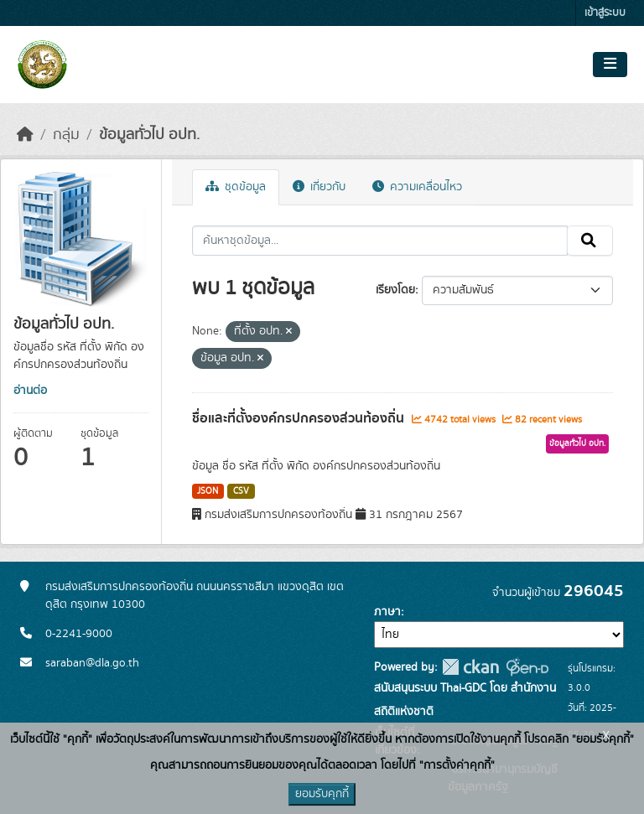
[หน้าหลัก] (25, 135)
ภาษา (387, 612)
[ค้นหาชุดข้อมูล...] (380, 241)
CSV (241, 491)
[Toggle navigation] (610, 65)
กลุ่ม (66, 135)
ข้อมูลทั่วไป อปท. (149, 135)
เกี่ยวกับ (319, 187)
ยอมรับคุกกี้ (322, 794)
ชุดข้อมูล (236, 187)
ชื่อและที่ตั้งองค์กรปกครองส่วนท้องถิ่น (300, 418)
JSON (208, 491)
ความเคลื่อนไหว (417, 187)
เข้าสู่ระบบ (605, 13)
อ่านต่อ (30, 391)
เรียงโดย (395, 290)
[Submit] (590, 241)
